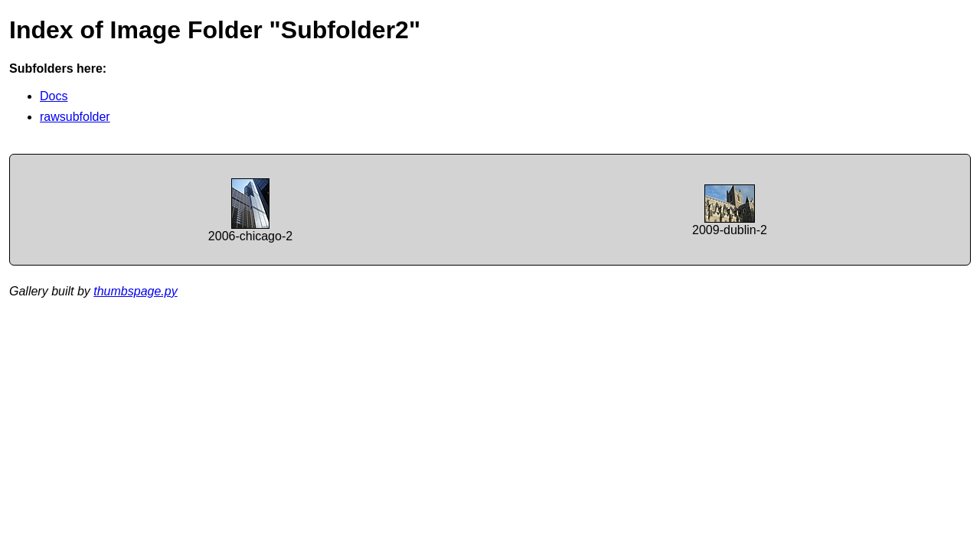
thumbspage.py (135, 291)
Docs (54, 96)
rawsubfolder (75, 117)
